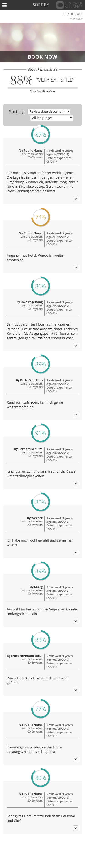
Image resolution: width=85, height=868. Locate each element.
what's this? (76, 19)
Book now (42, 57)
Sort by (16, 112)
